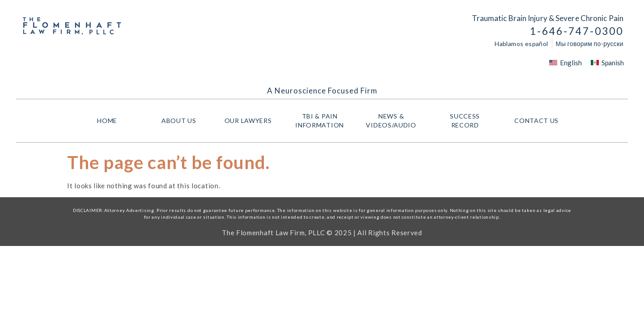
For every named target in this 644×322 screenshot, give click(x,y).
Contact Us (536, 121)
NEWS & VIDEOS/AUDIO (393, 121)
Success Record (465, 121)
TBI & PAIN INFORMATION (322, 121)
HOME (107, 121)
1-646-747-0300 (577, 31)
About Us (179, 121)
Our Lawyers (250, 121)
